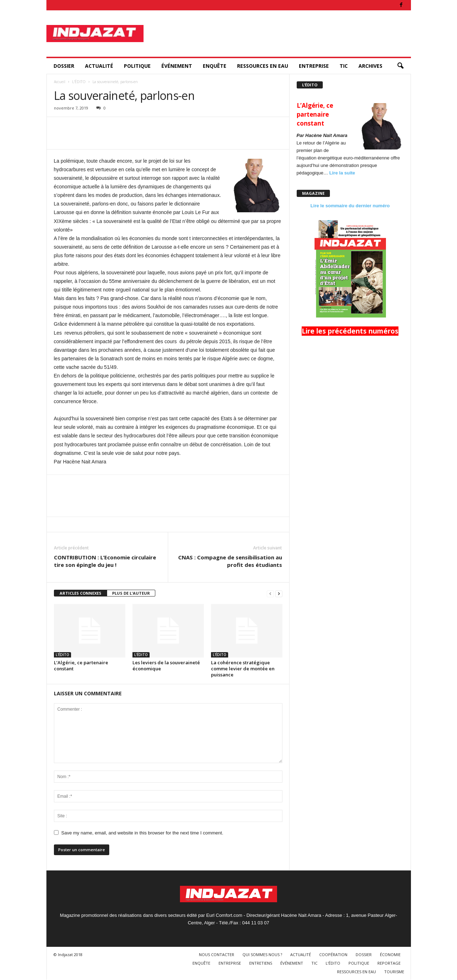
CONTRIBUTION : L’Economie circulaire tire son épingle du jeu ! (105, 561)
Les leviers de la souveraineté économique (166, 666)
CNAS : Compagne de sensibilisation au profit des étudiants (230, 561)
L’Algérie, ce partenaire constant (81, 666)
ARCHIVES (370, 66)
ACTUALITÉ (99, 66)
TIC (344, 66)
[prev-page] (270, 593)
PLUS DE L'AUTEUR (131, 593)
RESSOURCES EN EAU (263, 66)
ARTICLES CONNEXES (81, 593)
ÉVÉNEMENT (177, 66)
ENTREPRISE (314, 66)
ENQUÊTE (215, 66)
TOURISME (394, 972)
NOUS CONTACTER (217, 954)
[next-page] (279, 593)
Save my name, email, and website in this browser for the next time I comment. (142, 833)
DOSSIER (64, 66)
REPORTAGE (389, 963)
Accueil (60, 82)
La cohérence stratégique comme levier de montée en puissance (243, 669)
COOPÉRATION (333, 954)
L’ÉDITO (333, 963)
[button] (400, 66)
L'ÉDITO (79, 82)
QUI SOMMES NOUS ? (262, 954)
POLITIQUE (137, 66)
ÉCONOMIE (390, 954)
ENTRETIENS (261, 963)
